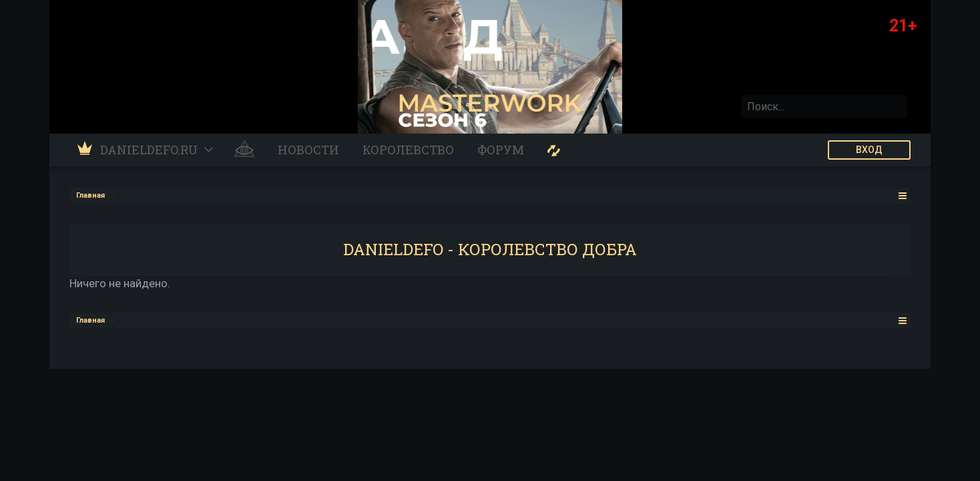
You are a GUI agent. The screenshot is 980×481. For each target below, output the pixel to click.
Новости (308, 150)
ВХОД (869, 150)
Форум (501, 150)
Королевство (408, 150)
